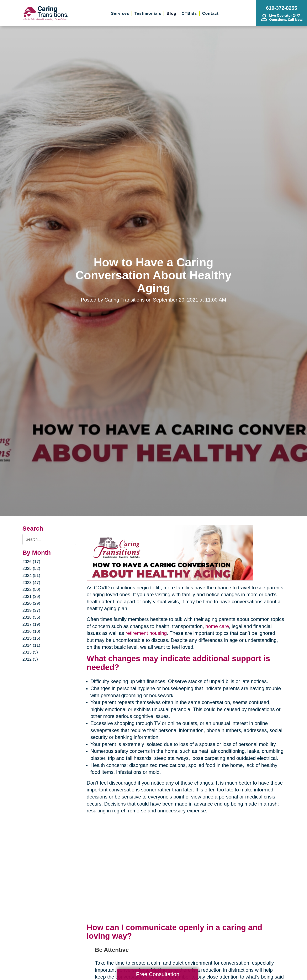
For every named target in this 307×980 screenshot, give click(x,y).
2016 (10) (31, 631)
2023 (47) (31, 583)
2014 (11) (31, 645)
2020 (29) (31, 603)
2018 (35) (31, 617)
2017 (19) (31, 624)
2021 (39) (31, 596)
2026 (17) (31, 562)
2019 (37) (31, 610)
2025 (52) (31, 568)
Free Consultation (158, 974)
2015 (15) (31, 638)
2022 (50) (31, 589)
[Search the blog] (49, 539)
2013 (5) (30, 652)
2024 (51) (31, 575)
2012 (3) (30, 659)
